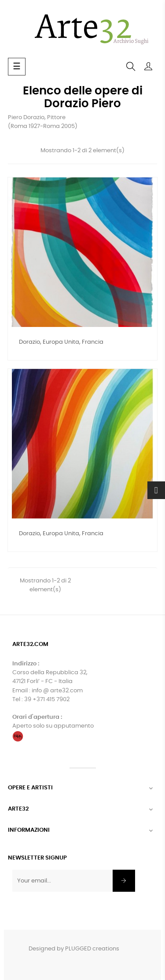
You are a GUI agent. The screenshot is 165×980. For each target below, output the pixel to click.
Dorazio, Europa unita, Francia (61, 342)
